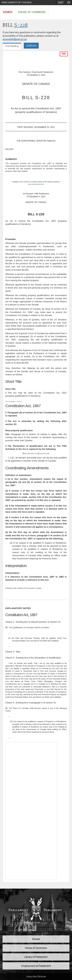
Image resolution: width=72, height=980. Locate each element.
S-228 (21, 25)
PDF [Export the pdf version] (64, 54)
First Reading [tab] (12, 46)
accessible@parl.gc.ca (15, 39)
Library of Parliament (36, 957)
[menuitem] (61, 3)
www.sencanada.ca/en (36, 184)
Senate (8, 12)
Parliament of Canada (17, 2)
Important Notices (36, 977)
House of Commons (32, 12)
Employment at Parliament (36, 966)
